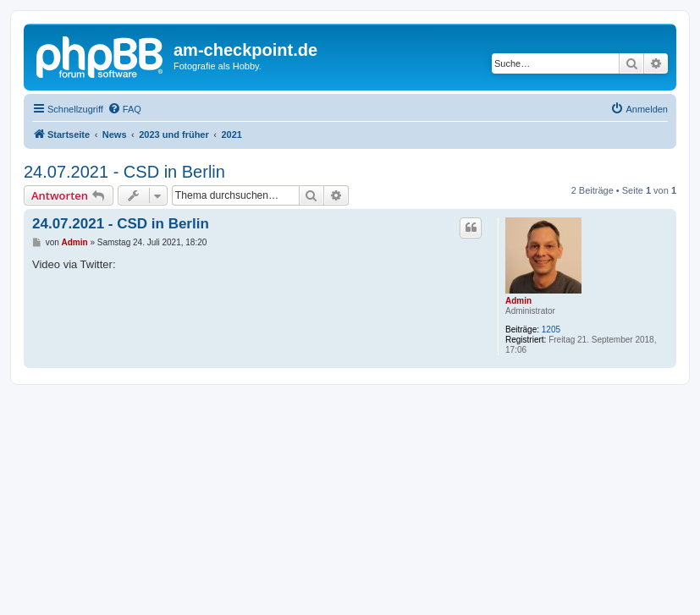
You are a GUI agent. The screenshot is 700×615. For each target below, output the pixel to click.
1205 (551, 329)
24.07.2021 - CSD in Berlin (124, 172)
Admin (518, 301)
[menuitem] (124, 109)
